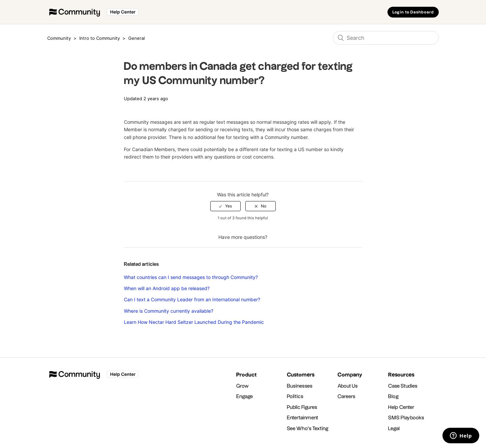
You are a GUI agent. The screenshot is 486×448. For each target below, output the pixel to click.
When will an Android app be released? (167, 288)
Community (59, 38)
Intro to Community (100, 38)
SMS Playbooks (406, 418)
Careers (346, 397)
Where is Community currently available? (169, 311)
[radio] (225, 206)
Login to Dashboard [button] (413, 12)
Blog (393, 397)
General (137, 38)
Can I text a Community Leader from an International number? (192, 299)
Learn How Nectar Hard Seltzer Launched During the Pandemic (194, 322)
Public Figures (302, 407)
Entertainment (303, 418)
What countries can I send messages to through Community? (191, 277)
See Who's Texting (308, 429)
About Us (348, 386)
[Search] (386, 38)
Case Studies (403, 386)
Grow (242, 386)
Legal (394, 429)
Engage (245, 397)
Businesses (300, 386)
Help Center (401, 407)
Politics (295, 397)
